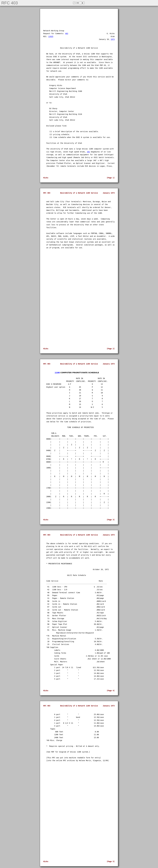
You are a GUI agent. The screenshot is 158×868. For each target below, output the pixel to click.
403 (67, 34)
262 (88, 152)
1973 (113, 39)
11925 (51, 37)
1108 (57, 373)
